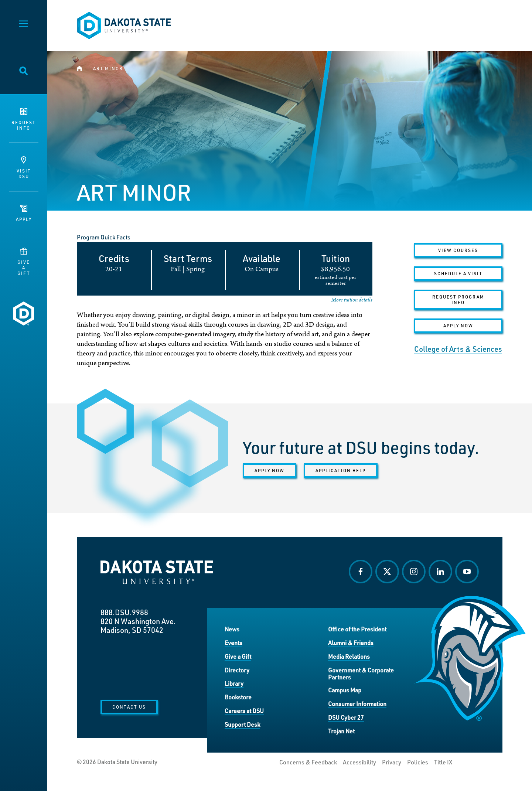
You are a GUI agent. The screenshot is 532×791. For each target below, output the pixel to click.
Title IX (443, 762)
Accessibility (359, 762)
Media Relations (349, 656)
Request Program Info (458, 299)
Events (233, 643)
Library (234, 683)
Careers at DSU (244, 711)
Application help (341, 470)
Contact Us (129, 707)
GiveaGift (24, 262)
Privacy (392, 762)
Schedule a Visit (458, 273)
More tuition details (352, 300)
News (232, 629)
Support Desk (242, 724)
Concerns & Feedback (308, 762)
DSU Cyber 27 (346, 717)
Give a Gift (238, 656)
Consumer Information (357, 704)
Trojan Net (341, 731)
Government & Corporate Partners (361, 674)
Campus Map (345, 690)
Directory (237, 670)
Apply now (270, 470)
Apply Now (458, 325)
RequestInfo (24, 119)
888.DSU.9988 (124, 612)
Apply (24, 213)
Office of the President (357, 629)
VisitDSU (24, 168)
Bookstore (238, 697)
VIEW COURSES (458, 250)
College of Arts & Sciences (458, 349)
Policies (418, 762)
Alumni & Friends (351, 643)
